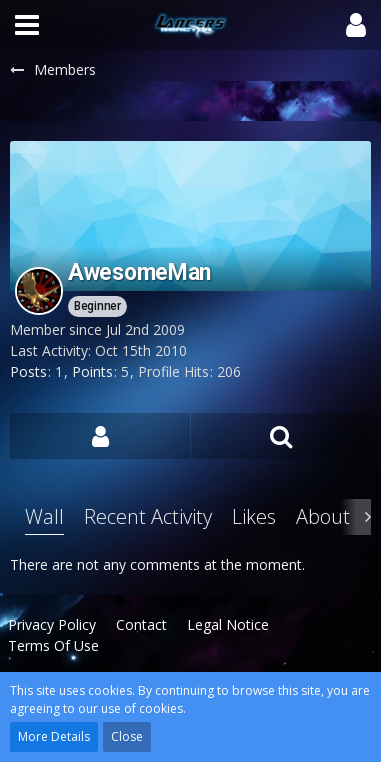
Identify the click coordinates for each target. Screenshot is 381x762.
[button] (27, 25)
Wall (44, 516)
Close (127, 736)
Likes (254, 516)
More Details (54, 736)
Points (92, 371)
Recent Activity (148, 516)
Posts (28, 371)
